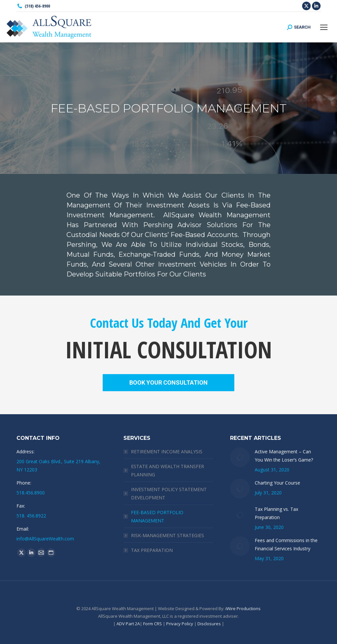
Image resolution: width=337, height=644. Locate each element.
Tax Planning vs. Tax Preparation (276, 513)
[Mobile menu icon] (324, 27)
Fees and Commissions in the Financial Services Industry (286, 544)
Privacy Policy (180, 624)
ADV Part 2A (128, 624)
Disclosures (209, 624)
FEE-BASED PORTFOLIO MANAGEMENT (157, 516)
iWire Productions (243, 608)
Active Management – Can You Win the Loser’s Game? (284, 456)
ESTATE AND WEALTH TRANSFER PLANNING (168, 470)
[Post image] (240, 457)
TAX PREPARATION (152, 550)
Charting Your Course (277, 483)
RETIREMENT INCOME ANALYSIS (167, 452)
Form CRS (153, 624)
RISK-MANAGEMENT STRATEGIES (168, 535)
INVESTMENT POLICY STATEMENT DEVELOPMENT (169, 493)
